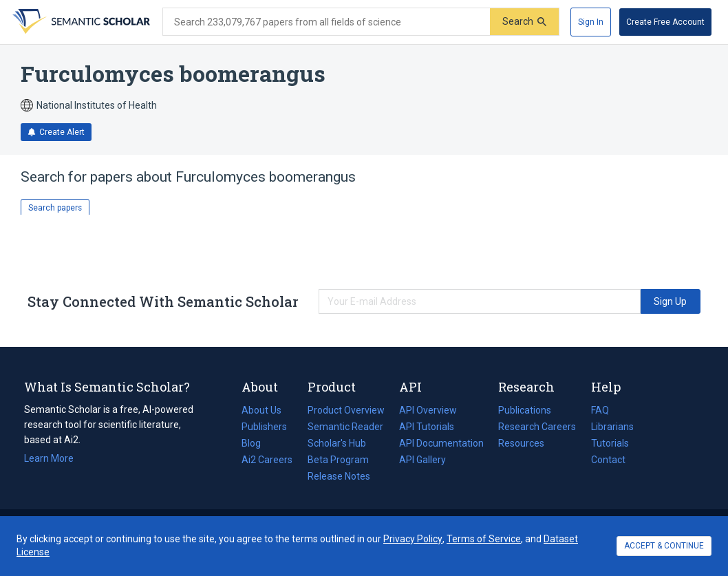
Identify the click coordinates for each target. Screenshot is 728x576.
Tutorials (610, 443)
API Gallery (422, 460)
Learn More (49, 458)
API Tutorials (427, 427)
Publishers (264, 427)
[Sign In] (591, 22)
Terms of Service (484, 539)
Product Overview (346, 410)
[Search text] (326, 22)
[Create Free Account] (665, 22)
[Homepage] (80, 22)
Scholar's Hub (337, 443)
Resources (521, 443)
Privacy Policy (413, 539)
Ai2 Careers (267, 460)
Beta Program (338, 460)
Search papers (55, 208)
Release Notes (339, 476)
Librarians (612, 427)
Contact (608, 460)
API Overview (428, 410)
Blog (257, 443)
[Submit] (524, 22)
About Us (261, 410)
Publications (525, 410)
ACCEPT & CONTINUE (664, 546)
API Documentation (441, 443)
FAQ (600, 410)
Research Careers (537, 427)
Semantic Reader (345, 427)
